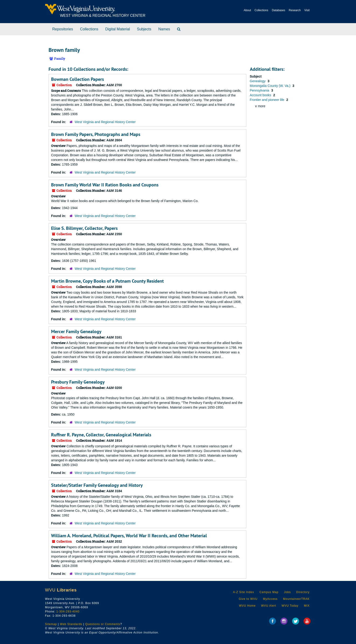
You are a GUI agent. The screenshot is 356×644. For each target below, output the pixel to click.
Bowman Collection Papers (77, 79)
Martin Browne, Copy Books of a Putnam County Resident (107, 281)
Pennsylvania (260, 90)
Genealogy (258, 81)
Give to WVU (248, 599)
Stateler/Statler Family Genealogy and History (97, 485)
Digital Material (118, 29)
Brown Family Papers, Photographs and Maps (96, 134)
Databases (278, 10)
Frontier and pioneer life (268, 100)
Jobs (287, 592)
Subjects (144, 29)
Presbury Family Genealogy (78, 382)
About (247, 10)
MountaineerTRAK (296, 599)
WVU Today (290, 606)
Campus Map (269, 592)
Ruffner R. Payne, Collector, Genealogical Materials (101, 435)
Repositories (63, 29)
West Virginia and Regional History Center (105, 122)
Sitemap (51, 624)
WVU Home (247, 606)
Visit (307, 10)
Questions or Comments (103, 624)
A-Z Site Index (244, 592)
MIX (307, 606)
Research (295, 10)
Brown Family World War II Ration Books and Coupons (105, 185)
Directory (303, 592)
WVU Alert (269, 606)
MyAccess (270, 599)
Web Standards (71, 624)
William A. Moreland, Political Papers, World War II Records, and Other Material (129, 536)
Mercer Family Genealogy (76, 331)
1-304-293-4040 (68, 612)
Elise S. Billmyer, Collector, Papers (84, 228)
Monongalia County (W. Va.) (271, 86)
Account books (261, 95)
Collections (261, 10)
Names (164, 29)
